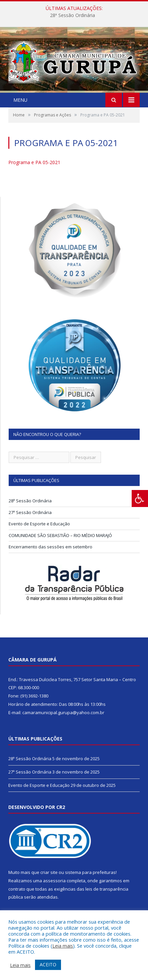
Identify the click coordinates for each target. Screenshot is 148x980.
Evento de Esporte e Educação (39, 524)
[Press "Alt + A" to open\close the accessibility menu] (140, 499)
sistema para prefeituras (90, 872)
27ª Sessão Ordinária (30, 512)
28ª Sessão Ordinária (72, 15)
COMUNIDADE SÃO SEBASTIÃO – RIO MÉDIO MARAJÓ (60, 535)
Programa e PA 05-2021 (34, 162)
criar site (49, 872)
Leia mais (63, 946)
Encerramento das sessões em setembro (50, 547)
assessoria (54, 881)
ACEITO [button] (48, 964)
